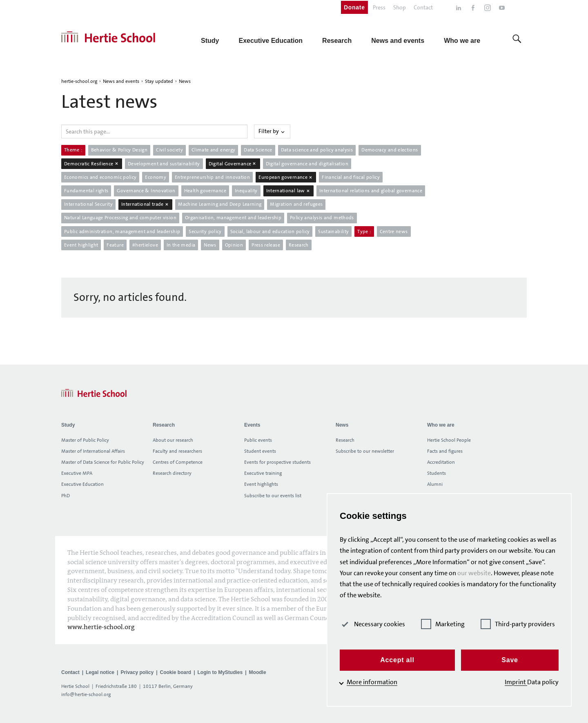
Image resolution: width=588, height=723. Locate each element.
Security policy (205, 231)
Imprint (516, 682)
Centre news (394, 231)
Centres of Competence (178, 462)
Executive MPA (77, 473)
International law (289, 191)
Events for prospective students (277, 462)
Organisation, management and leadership (233, 218)
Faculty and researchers (177, 451)
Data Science (258, 150)
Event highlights (261, 484)
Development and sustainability (164, 164)
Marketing (443, 624)
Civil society (169, 150)
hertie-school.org (79, 81)
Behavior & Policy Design (119, 150)
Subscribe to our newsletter (365, 451)
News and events (121, 81)
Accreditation (441, 462)
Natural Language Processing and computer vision (120, 218)
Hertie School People (449, 440)
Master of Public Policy (85, 440)
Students (437, 473)
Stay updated (159, 81)
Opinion (234, 245)
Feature (115, 245)
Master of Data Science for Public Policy (103, 462)
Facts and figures (445, 451)
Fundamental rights (86, 191)
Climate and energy (213, 150)
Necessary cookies (372, 624)
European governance (286, 177)
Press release (266, 245)
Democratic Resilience (92, 164)
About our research (173, 440)
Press (379, 7)
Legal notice (100, 672)
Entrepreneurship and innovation (212, 177)
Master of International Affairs (93, 451)
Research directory (172, 473)
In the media (181, 245)
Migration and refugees (296, 204)
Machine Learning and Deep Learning (220, 204)
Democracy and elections (390, 150)
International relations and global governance (371, 191)
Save (510, 660)
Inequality (246, 191)
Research (299, 245)
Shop (400, 7)
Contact (423, 7)
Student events (260, 451)
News (185, 81)
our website (474, 573)
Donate (354, 7)
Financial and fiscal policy (351, 177)
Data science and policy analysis (317, 150)
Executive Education (82, 484)
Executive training (263, 473)
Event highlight (81, 245)
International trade (145, 204)
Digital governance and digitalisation (307, 164)
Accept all (397, 660)
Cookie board (175, 672)
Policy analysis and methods (322, 218)
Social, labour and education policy (270, 231)
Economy (156, 177)
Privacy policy (137, 672)
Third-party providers (518, 624)
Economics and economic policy (100, 177)
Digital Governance (233, 164)
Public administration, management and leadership (122, 231)
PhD (66, 496)
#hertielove (145, 245)
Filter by (272, 131)
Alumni (435, 484)
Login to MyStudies (220, 672)
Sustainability (333, 231)
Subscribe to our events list (273, 496)
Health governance (205, 191)
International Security (88, 204)
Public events (258, 440)
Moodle (258, 672)
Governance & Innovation (146, 191)
